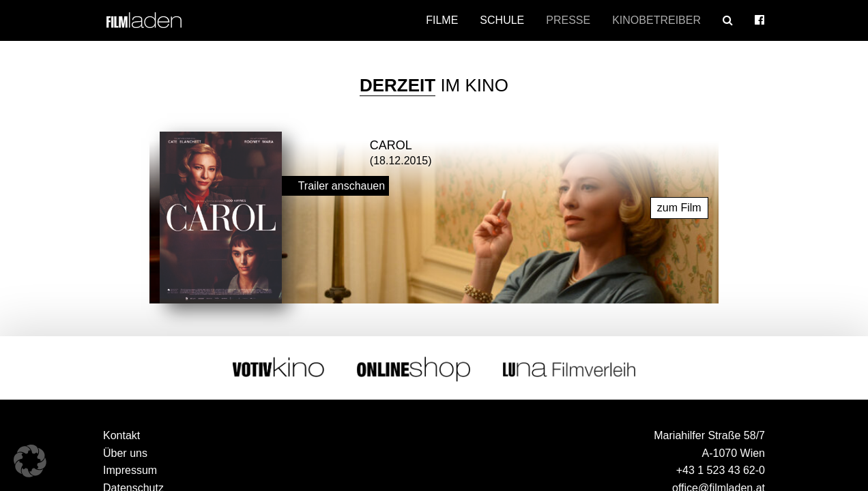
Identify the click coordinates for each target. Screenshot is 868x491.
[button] (30, 461)
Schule (502, 20)
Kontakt (121, 432)
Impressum (130, 467)
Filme (442, 20)
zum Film (679, 204)
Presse (568, 20)
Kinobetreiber (656, 20)
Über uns (125, 450)
